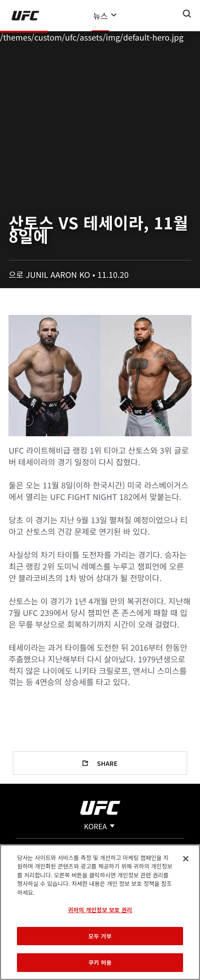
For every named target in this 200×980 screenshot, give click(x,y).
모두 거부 (100, 936)
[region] (100, 912)
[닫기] (186, 859)
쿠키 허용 (100, 962)
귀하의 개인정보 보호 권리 (100, 910)
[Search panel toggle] (187, 14)
